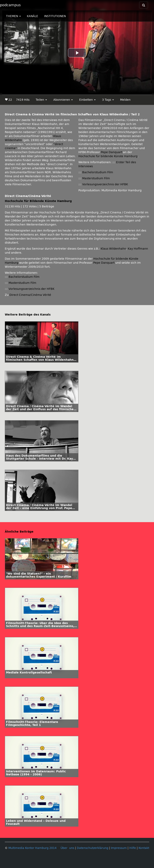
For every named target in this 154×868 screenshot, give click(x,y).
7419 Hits (23, 100)
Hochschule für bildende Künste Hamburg (108, 156)
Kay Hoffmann (138, 249)
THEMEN (13, 16)
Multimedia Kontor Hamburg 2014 (32, 848)
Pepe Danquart (111, 152)
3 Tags (108, 100)
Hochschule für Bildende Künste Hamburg (38, 201)
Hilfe (133, 848)
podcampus (10, 5)
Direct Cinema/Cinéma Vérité (30, 295)
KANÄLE (32, 16)
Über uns (67, 848)
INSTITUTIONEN (55, 16)
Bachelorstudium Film (98, 172)
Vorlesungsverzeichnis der (31, 289)
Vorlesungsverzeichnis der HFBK (105, 184)
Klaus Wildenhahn (113, 249)
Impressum (119, 848)
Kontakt (144, 848)
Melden (125, 100)
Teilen (41, 100)
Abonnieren (63, 100)
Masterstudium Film (96, 178)
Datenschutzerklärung (93, 848)
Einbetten (87, 100)
